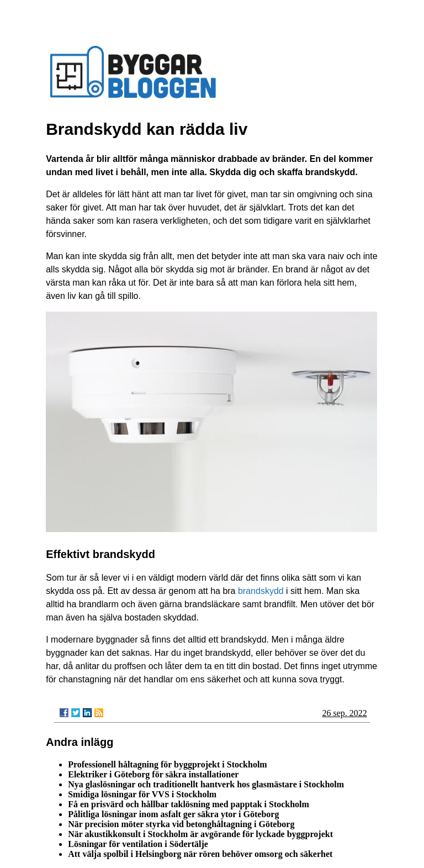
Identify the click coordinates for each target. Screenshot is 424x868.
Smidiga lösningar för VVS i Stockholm (142, 794)
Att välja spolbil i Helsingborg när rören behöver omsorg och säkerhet (200, 854)
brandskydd (261, 591)
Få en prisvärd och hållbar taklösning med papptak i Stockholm (189, 804)
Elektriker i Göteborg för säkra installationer (153, 774)
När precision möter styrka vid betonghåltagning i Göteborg (181, 824)
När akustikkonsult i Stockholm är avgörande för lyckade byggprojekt (200, 834)
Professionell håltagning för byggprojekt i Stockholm (167, 764)
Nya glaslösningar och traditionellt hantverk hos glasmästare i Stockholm (206, 784)
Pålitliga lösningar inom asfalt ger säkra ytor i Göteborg (173, 814)
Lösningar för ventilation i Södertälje (138, 844)
